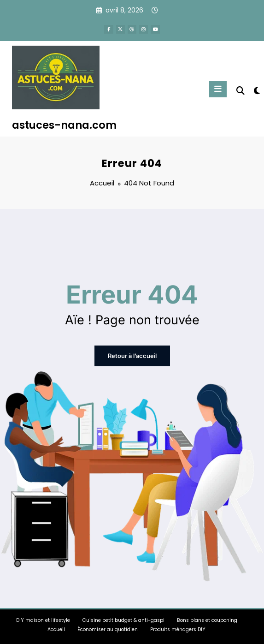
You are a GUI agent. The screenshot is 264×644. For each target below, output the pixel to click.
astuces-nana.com (64, 125)
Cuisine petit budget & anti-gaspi (123, 619)
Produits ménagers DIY (178, 629)
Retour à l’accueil (132, 355)
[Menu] (218, 88)
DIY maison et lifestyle (43, 619)
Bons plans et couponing (207, 619)
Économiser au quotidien (108, 629)
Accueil (56, 629)
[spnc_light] (256, 90)
